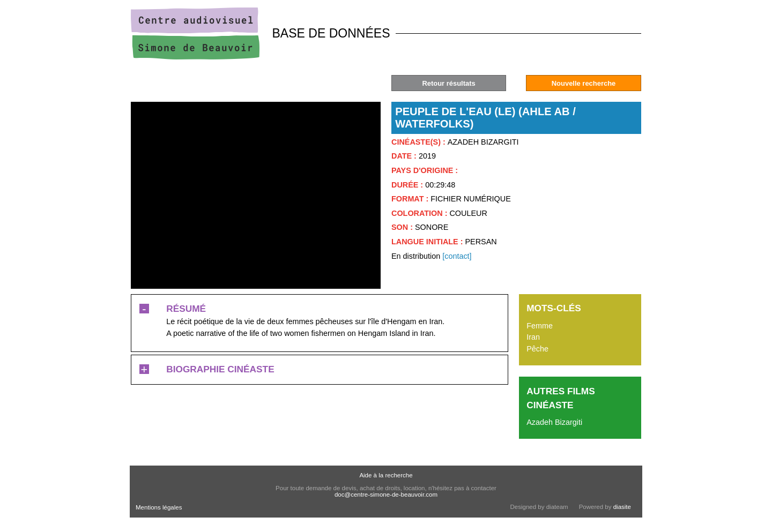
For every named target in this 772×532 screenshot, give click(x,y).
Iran (533, 337)
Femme (540, 326)
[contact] (457, 256)
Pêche (537, 349)
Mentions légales (159, 507)
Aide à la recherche (386, 475)
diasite (622, 507)
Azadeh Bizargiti (554, 422)
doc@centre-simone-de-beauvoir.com (386, 494)
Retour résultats (448, 83)
